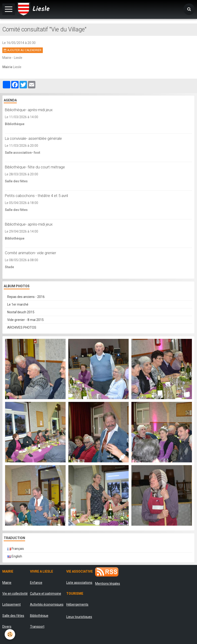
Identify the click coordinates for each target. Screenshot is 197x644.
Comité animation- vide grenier (30, 253)
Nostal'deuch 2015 (21, 312)
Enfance (36, 583)
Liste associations (79, 583)
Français (16, 549)
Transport (37, 627)
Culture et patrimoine (46, 594)
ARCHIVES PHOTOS (22, 327)
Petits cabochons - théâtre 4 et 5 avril (36, 196)
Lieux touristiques (79, 617)
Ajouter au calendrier (23, 50)
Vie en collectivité (15, 594)
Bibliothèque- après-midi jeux (29, 110)
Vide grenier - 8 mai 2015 (25, 320)
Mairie (7, 583)
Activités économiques (47, 604)
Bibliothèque (39, 616)
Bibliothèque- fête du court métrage (35, 167)
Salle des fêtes (13, 616)
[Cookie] (10, 634)
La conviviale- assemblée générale (33, 138)
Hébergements (77, 604)
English (15, 556)
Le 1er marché (18, 304)
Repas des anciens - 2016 (26, 297)
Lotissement (12, 604)
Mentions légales (108, 584)
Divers (7, 627)
